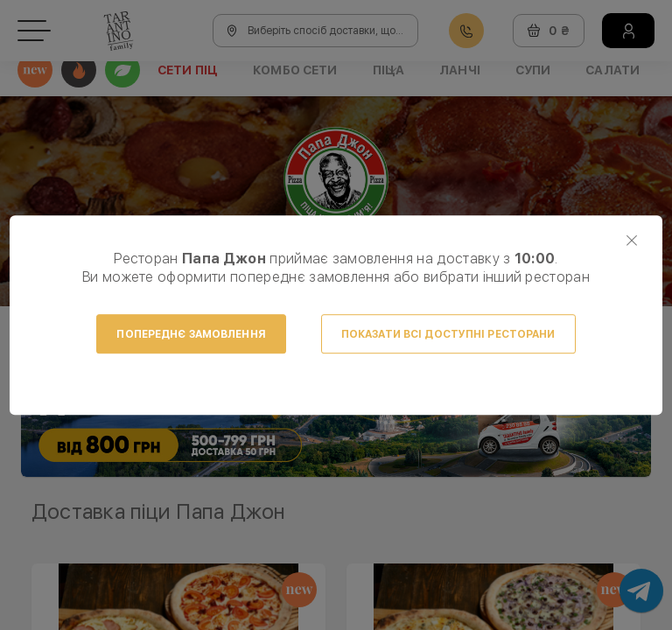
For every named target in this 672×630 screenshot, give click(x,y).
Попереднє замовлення (191, 334)
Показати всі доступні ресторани (448, 334)
